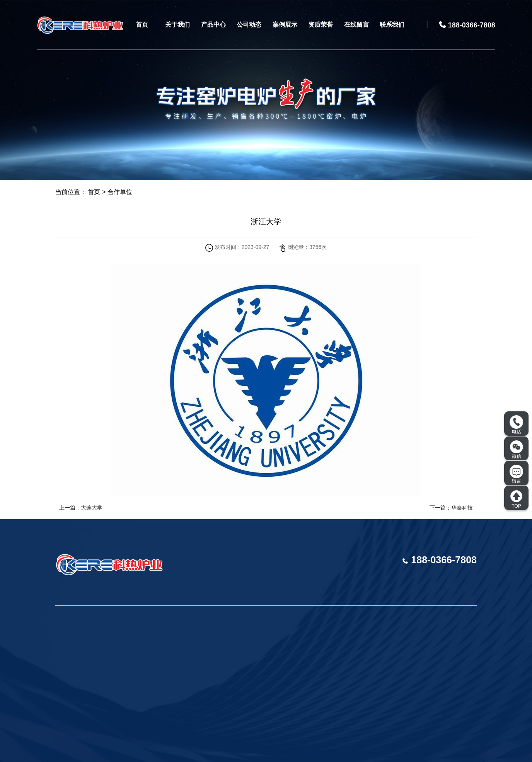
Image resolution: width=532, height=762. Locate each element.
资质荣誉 (321, 25)
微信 (517, 450)
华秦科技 (462, 508)
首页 (142, 25)
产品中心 (213, 25)
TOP (516, 499)
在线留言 (356, 25)
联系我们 (392, 25)
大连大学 (92, 508)
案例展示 (285, 25)
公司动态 (249, 25)
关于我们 (177, 25)
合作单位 (120, 192)
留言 (516, 474)
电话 (516, 425)
